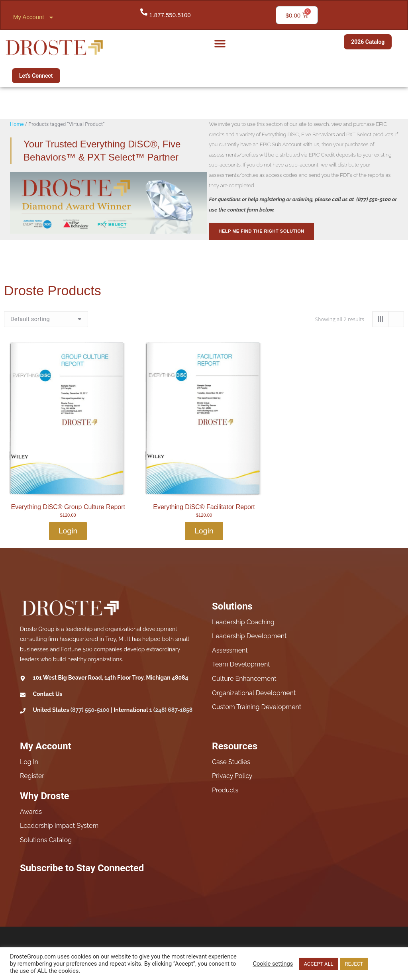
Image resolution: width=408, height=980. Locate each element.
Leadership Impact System (59, 826)
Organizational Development (254, 693)
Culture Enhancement (244, 679)
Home (17, 124)
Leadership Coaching (243, 622)
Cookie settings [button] (273, 964)
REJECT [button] (354, 964)
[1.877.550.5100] (144, 12)
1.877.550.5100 (170, 15)
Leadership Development (249, 636)
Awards (31, 812)
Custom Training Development (257, 707)
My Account (34, 17)
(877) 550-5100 (90, 710)
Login (68, 531)
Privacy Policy (232, 776)
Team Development (241, 664)
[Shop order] (46, 319)
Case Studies (231, 762)
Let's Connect (36, 76)
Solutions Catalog (46, 840)
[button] (220, 43)
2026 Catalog (368, 42)
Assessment (230, 650)
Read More (384, 964)
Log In (29, 762)
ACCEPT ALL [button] (318, 964)
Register (32, 776)
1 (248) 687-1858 (171, 710)
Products (225, 790)
